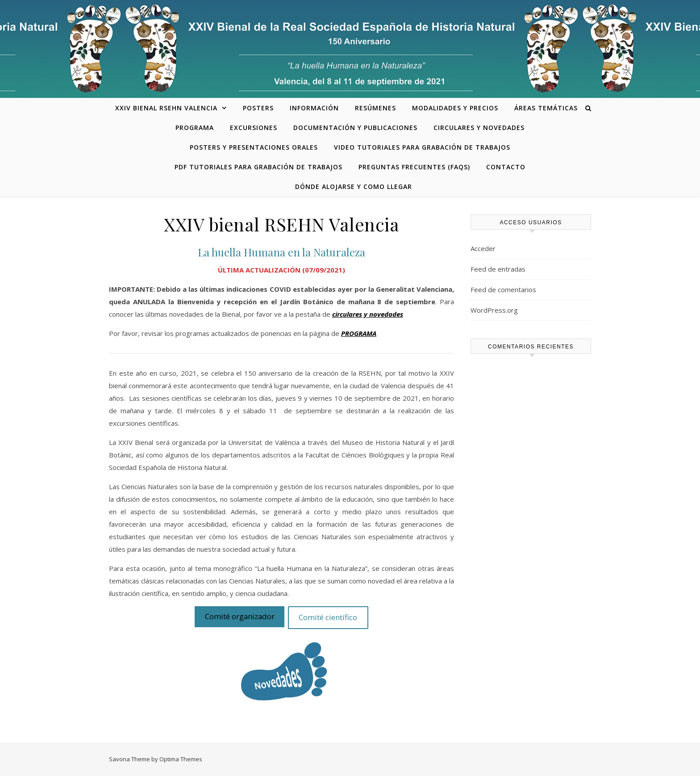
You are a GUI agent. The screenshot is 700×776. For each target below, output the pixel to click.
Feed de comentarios (503, 289)
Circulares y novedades (479, 128)
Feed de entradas (498, 269)
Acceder (483, 248)
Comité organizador (240, 616)
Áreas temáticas (546, 108)
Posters (258, 108)
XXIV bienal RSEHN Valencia (166, 108)
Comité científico (328, 617)
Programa (195, 128)
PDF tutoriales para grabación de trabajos (258, 167)
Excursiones (254, 128)
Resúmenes (375, 108)
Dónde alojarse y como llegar (354, 187)
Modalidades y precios (455, 108)
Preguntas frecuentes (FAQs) (414, 167)
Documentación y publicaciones (355, 128)
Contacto (506, 167)
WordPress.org (494, 310)
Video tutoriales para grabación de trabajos (422, 147)
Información (314, 108)
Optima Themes (181, 759)
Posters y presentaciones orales (254, 147)
